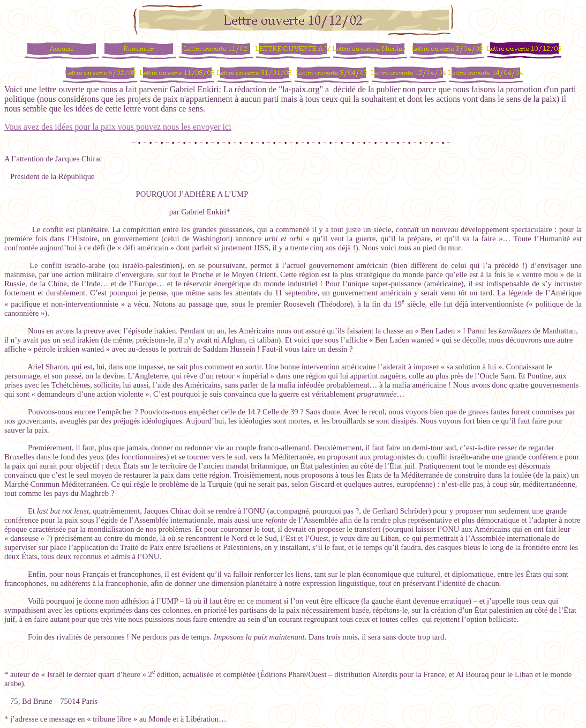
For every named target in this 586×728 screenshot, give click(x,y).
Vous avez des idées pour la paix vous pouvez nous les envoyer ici (118, 127)
